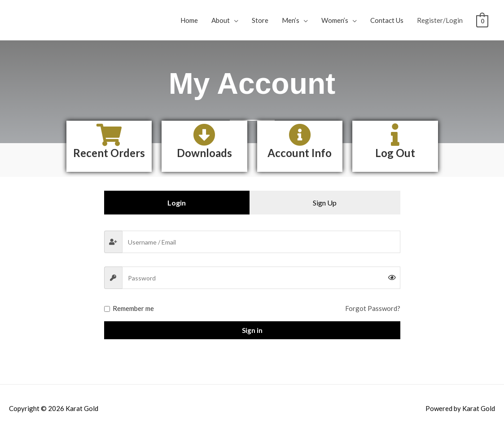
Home (189, 20)
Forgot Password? (373, 308)
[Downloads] (204, 135)
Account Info (300, 153)
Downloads (204, 153)
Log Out (395, 153)
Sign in (252, 330)
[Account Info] (300, 135)
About (221, 20)
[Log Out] (395, 135)
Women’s (335, 20)
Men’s (291, 20)
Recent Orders (109, 153)
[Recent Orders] (109, 135)
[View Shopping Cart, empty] (482, 20)
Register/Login (440, 20)
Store (260, 20)
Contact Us (387, 20)
